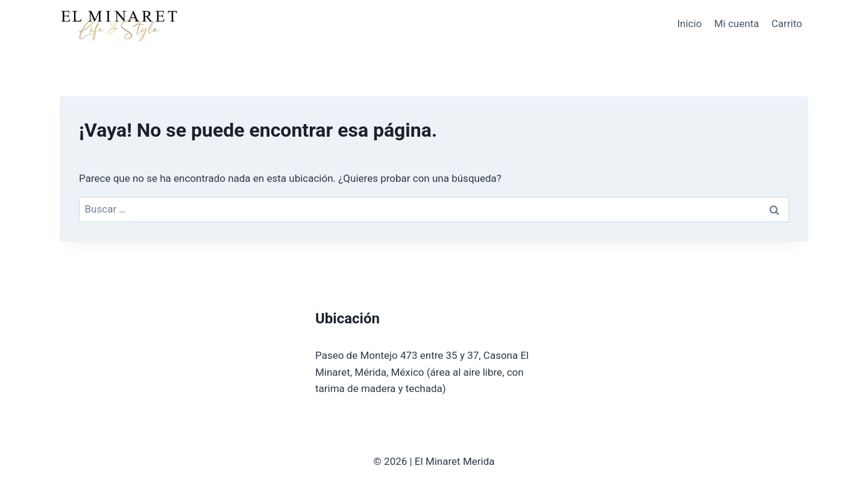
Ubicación (348, 319)
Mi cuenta (737, 23)
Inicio (689, 23)
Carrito (787, 23)
